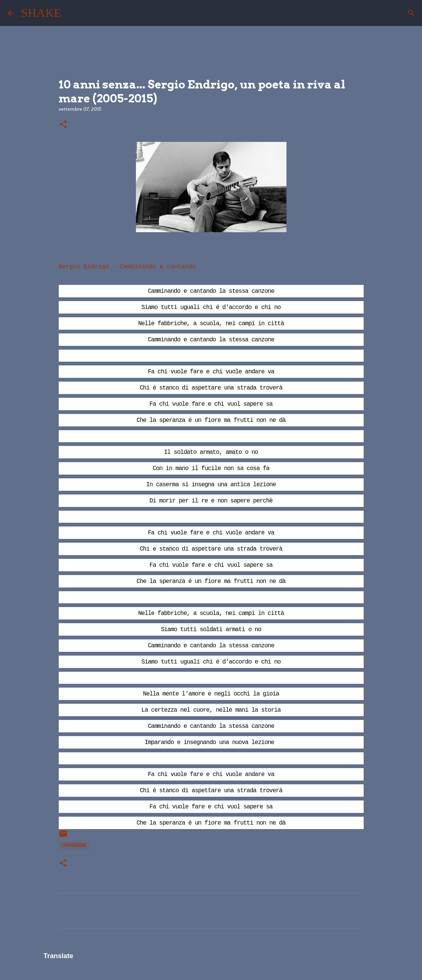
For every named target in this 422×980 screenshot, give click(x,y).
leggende (74, 845)
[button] (63, 125)
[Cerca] (72, 13)
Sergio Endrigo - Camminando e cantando (127, 267)
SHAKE (41, 13)
